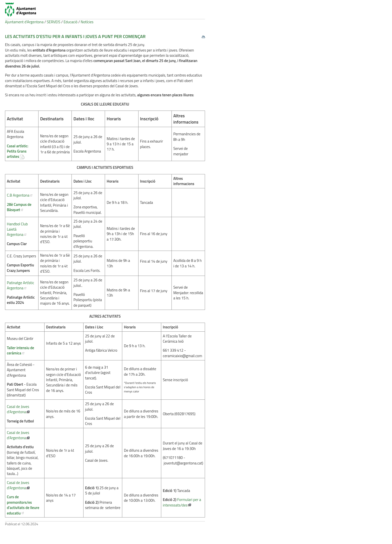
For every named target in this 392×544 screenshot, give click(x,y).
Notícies (87, 22)
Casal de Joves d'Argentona (18, 409)
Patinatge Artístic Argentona (20, 285)
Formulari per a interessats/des (182, 502)
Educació (70, 22)
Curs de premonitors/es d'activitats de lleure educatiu (23, 505)
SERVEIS (53, 22)
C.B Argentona (18, 195)
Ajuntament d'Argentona (24, 22)
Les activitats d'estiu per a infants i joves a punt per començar (75, 36)
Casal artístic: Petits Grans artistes (17, 151)
